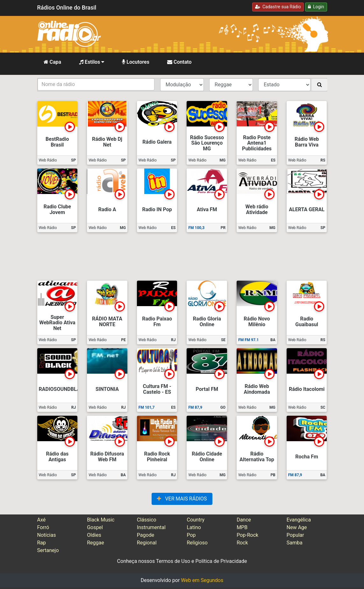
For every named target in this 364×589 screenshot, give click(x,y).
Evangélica (299, 520)
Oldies (94, 535)
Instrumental (151, 527)
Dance (244, 520)
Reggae (96, 543)
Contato (179, 62)
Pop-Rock (247, 535)
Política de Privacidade (221, 561)
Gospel (95, 527)
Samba (295, 543)
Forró (43, 527)
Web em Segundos (202, 580)
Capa (53, 62)
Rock (242, 543)
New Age (297, 527)
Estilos (92, 62)
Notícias (47, 535)
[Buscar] (320, 85)
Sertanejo (48, 550)
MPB (242, 527)
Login (316, 7)
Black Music (101, 520)
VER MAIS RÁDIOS (182, 499)
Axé (42, 520)
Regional (147, 543)
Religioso (197, 543)
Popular (295, 535)
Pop (191, 535)
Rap (42, 543)
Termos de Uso (173, 561)
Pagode (146, 535)
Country (196, 520)
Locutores (136, 62)
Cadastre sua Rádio (278, 7)
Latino (194, 527)
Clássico (147, 520)
